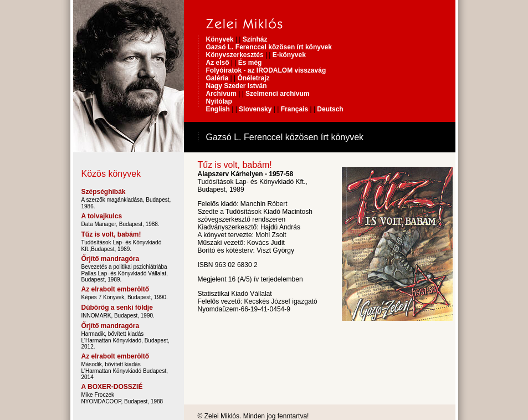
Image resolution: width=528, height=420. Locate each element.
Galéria (217, 78)
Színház (255, 39)
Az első (218, 63)
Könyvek (220, 39)
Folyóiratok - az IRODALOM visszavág (266, 70)
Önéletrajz (253, 78)
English (218, 109)
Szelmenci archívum (277, 94)
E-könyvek (289, 55)
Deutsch (330, 109)
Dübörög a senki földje (117, 308)
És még (250, 63)
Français (294, 109)
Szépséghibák (104, 192)
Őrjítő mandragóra (111, 259)
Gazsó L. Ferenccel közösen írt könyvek (269, 47)
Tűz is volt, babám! (111, 234)
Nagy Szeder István (237, 86)
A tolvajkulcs (102, 216)
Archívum (221, 94)
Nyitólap (219, 101)
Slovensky (255, 109)
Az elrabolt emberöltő (116, 289)
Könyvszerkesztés (236, 55)
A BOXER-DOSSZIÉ (112, 387)
